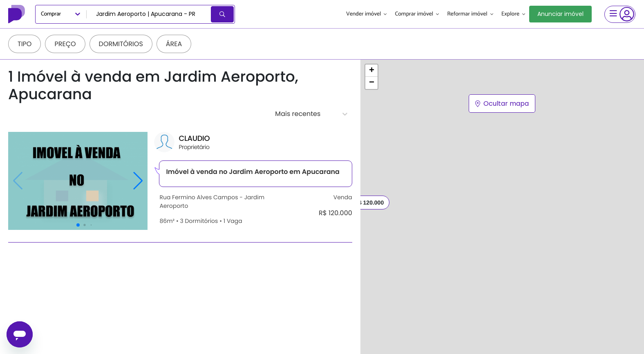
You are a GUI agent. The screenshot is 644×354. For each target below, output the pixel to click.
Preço (65, 44)
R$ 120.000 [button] (369, 203)
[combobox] (149, 14)
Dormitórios (121, 44)
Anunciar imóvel (560, 14)
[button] (371, 71)
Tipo (25, 44)
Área (174, 44)
